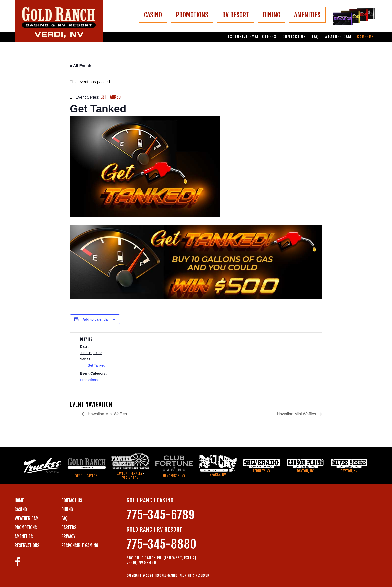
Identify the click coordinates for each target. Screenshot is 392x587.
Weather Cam (338, 37)
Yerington (130, 478)
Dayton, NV (305, 471)
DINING (272, 15)
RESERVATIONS (27, 545)
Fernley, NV (262, 471)
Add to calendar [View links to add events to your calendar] (96, 319)
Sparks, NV (218, 475)
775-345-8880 (162, 544)
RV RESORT (236, 15)
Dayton (92, 476)
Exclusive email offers (252, 37)
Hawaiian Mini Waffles (107, 414)
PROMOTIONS (192, 15)
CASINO (153, 15)
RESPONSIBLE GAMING (80, 545)
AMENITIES (307, 15)
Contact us (294, 37)
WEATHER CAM (27, 518)
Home (19, 500)
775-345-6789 (161, 515)
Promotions (89, 380)
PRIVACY (68, 536)
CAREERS (69, 527)
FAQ (315, 37)
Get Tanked (96, 365)
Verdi (80, 476)
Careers (366, 37)
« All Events (81, 66)
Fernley (136, 474)
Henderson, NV (174, 476)
